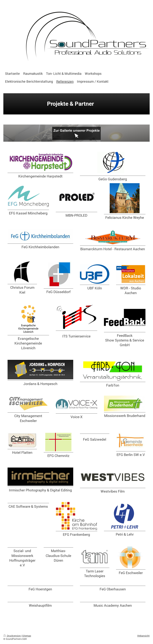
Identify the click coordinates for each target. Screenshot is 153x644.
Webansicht (143, 636)
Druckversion (12, 636)
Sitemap (27, 636)
